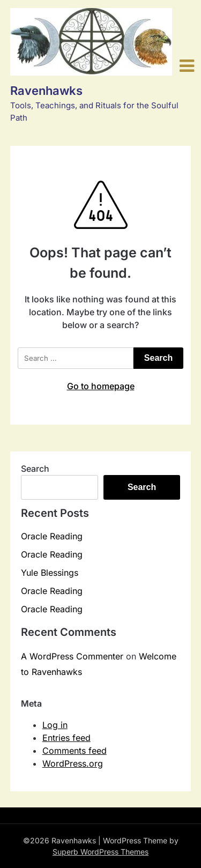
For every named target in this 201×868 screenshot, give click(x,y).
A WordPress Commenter (72, 656)
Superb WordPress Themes (100, 852)
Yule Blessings (50, 573)
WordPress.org (73, 763)
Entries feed (66, 738)
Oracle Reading (52, 536)
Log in (55, 725)
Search (35, 469)
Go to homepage (101, 386)
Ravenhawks (46, 91)
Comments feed (75, 751)
